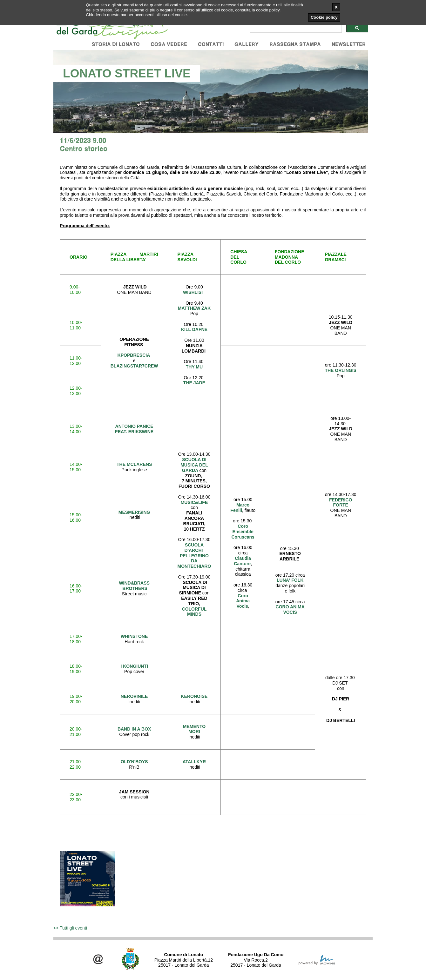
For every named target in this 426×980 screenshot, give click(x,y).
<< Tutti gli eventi (70, 928)
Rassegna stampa (295, 44)
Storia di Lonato (116, 44)
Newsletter (349, 44)
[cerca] (295, 28)
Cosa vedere (169, 44)
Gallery (247, 44)
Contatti (211, 44)
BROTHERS (135, 588)
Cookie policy (324, 17)
